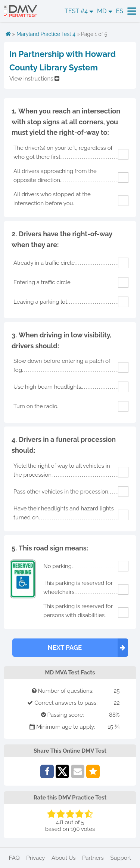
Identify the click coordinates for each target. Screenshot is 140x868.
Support (121, 858)
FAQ (14, 858)
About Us (63, 858)
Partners (93, 858)
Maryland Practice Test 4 (46, 34)
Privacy (35, 858)
